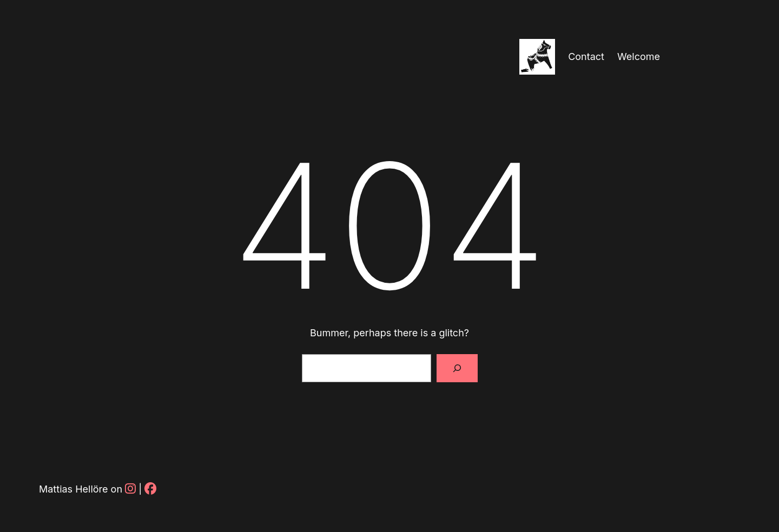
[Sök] (457, 368)
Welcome (639, 56)
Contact (586, 56)
